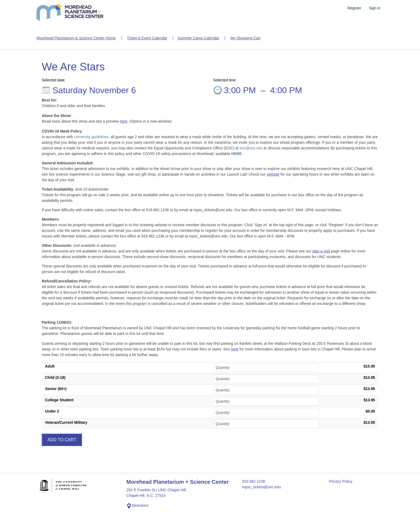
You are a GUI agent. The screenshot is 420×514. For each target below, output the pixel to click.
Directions (137, 506)
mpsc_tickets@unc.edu (262, 487)
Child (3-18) (55, 377)
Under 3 (52, 411)
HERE (236, 154)
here (124, 121)
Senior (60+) (56, 389)
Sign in (375, 8)
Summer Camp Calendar (198, 38)
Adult (50, 366)
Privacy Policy (341, 481)
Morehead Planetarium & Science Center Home (76, 38)
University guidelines (91, 137)
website (273, 174)
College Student (59, 400)
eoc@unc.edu (251, 148)
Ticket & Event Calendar (147, 38)
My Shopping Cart (245, 38)
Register (354, 8)
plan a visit (321, 251)
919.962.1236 (254, 481)
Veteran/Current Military (66, 422)
